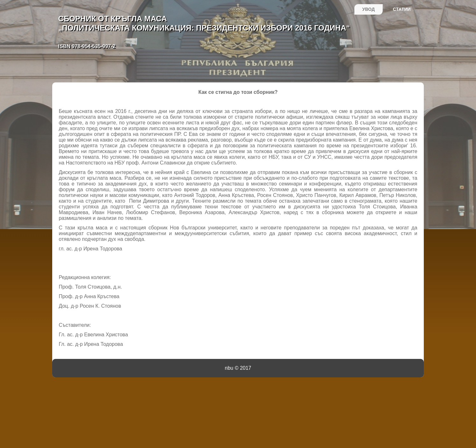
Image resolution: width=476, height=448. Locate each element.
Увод (369, 9)
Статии (402, 9)
